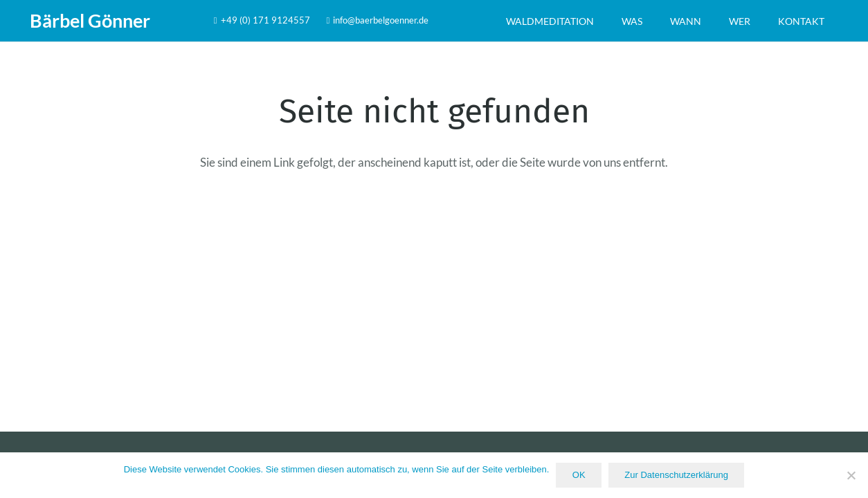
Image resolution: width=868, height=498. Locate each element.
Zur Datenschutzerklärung (676, 475)
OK (579, 475)
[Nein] (851, 475)
